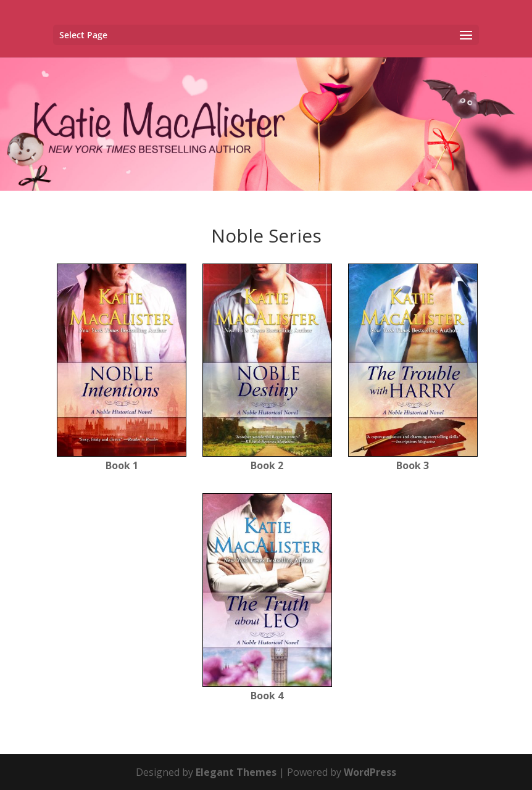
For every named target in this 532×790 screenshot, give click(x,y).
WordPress (370, 772)
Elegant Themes (236, 772)
